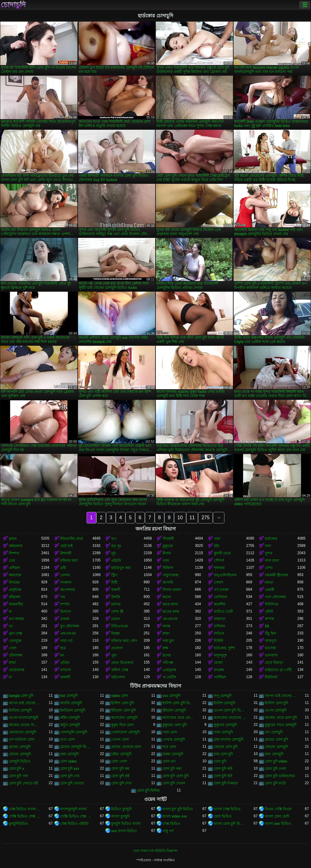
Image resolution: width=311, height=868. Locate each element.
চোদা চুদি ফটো (275, 783)
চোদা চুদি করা (172, 769)
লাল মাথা (272, 561)
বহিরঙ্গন (15, 597)
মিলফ (167, 553)
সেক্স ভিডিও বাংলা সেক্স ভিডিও (25, 809)
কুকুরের (168, 546)
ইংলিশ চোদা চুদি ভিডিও (179, 703)
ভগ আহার (16, 619)
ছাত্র (63, 648)
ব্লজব (13, 539)
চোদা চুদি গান (18, 776)
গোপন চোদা (120, 739)
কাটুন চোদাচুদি (70, 725)
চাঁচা (217, 546)
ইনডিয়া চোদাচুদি (20, 710)
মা (10, 612)
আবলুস (271, 641)
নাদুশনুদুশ (220, 655)
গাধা (217, 539)
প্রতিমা (65, 663)
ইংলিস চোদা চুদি (276, 703)
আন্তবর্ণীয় (16, 604)
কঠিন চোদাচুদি (70, 718)
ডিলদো (65, 612)
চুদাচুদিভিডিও (18, 824)
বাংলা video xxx (175, 816)
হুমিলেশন (118, 677)
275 (205, 518)
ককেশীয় (220, 604)
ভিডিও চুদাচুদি (121, 809)
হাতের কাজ (171, 612)
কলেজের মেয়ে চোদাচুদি (179, 718)
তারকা (65, 619)
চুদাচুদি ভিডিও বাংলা (126, 824)
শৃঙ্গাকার (219, 568)
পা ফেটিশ (169, 677)
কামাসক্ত (15, 575)
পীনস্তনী (168, 539)
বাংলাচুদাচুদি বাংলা (73, 809)
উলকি (116, 597)
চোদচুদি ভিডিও (20, 761)
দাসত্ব (166, 626)
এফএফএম (68, 633)
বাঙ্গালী (65, 677)
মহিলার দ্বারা (69, 561)
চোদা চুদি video (276, 761)
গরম (166, 561)
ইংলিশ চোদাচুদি (225, 703)
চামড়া (269, 582)
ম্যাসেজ (270, 648)
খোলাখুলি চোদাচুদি (74, 732)
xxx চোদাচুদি (171, 696)
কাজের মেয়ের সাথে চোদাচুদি (25, 725)
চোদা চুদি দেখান (174, 783)
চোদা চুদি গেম (70, 776)
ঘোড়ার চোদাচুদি (276, 747)
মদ (62, 655)
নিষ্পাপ (14, 553)
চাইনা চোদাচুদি (121, 754)
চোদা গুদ (169, 761)
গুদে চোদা (67, 739)
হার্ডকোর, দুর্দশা (224, 648)
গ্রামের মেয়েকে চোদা (126, 747)
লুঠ (113, 553)
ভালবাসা (271, 655)
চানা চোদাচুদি (274, 754)
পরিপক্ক (168, 663)
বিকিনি (219, 641)
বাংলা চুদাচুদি (120, 816)
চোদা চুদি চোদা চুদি (176, 776)
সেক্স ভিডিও (171, 824)
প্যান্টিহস (220, 677)
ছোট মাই (66, 546)
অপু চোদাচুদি (223, 696)
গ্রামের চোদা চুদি (276, 739)
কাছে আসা (170, 604)
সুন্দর (269, 553)
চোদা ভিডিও (223, 816)
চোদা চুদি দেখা (121, 783)
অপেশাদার (68, 590)
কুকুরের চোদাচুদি (225, 725)
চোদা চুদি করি (223, 769)
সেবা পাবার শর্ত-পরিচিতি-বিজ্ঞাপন (155, 851)
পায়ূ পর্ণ (168, 831)
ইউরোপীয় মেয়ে (72, 539)
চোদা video (68, 761)
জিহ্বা (115, 633)
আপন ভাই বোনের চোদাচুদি (25, 703)
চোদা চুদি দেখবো (72, 783)
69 (267, 626)
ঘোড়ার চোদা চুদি (226, 747)
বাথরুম (219, 670)
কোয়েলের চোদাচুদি (22, 732)
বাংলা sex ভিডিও (278, 824)
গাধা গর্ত (66, 641)
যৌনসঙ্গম (16, 655)
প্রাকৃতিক (15, 590)
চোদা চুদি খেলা (275, 769)
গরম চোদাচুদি (223, 732)
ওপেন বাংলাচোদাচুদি (24, 718)
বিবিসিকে (272, 604)
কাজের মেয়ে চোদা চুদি (281, 718)
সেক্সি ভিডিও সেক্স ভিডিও (25, 816)
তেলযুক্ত (15, 641)
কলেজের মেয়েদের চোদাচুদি (230, 718)
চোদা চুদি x (17, 769)
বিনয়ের (14, 582)
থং (11, 626)
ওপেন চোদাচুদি (275, 710)
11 (192, 518)
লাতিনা (219, 633)
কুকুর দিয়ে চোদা (122, 725)
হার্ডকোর (271, 539)
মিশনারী (66, 553)
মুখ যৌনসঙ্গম (70, 626)
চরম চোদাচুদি (69, 754)
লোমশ (219, 582)
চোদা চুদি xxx (70, 769)
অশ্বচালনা (16, 546)
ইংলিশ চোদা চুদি (123, 703)
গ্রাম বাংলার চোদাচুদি (229, 739)
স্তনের (167, 655)
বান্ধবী (116, 590)
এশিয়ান (14, 568)
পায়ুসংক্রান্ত (170, 575)
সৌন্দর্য (219, 561)
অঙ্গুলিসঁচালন (225, 575)
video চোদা (120, 696)
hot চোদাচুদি (69, 696)
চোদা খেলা (119, 761)
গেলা (13, 648)
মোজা (218, 663)
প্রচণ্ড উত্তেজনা (122, 663)
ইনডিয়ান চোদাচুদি (73, 710)
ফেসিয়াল (220, 597)
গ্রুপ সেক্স (15, 633)
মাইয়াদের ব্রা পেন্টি (278, 670)
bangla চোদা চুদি (21, 696)
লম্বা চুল (168, 641)
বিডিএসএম (120, 626)
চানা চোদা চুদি (224, 754)
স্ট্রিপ (114, 575)
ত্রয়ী (63, 568)
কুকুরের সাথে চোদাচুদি (281, 725)
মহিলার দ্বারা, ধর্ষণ (124, 641)
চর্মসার (116, 604)
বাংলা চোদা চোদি (277, 816)
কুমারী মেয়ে (222, 553)
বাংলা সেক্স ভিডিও (227, 809)
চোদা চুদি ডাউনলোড (280, 776)
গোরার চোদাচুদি (174, 739)
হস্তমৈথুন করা (121, 568)
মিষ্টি (114, 582)
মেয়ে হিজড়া (274, 663)
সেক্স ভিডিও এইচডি (75, 824)
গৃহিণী (269, 612)
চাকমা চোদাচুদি (173, 754)
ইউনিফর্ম (271, 677)
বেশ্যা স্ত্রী (117, 612)
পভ (63, 597)
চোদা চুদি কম (120, 769)
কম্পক (269, 619)
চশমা (166, 633)
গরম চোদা (170, 732)
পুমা (114, 655)
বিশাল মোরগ (172, 590)
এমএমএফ (170, 619)
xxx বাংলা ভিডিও (124, 831)
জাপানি (168, 582)
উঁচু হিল (270, 633)
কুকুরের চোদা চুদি (175, 725)
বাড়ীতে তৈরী (223, 612)
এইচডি (116, 561)
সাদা (268, 546)
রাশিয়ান (219, 626)
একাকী (270, 590)
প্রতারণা (117, 648)
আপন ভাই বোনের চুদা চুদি (281, 696)
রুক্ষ (165, 648)
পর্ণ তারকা (221, 590)
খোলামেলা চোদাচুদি (125, 732)
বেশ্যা (269, 568)
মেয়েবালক (17, 670)
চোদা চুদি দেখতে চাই (23, 783)
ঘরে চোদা (169, 747)
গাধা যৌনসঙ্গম (275, 597)
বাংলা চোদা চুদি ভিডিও (230, 824)
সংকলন (66, 582)
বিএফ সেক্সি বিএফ (278, 809)
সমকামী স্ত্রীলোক (276, 575)
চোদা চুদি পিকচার (226, 783)
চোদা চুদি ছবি (223, 776)
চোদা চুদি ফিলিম (149, 791)
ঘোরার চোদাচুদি (20, 754)
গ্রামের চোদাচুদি (20, 747)
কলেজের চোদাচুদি (124, 718)
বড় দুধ (116, 546)
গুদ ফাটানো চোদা (22, 739)
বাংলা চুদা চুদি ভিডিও (178, 809)
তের (12, 561)
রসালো (65, 670)
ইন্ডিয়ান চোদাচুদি (174, 710)
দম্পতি (65, 604)
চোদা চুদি (220, 761)
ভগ (114, 539)
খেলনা (65, 575)
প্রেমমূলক (169, 670)
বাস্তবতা (220, 619)
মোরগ (116, 619)
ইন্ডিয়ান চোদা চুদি (123, 710)
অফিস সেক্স (120, 670)
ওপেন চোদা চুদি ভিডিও (230, 710)
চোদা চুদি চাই (120, 776)
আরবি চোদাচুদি (71, 703)
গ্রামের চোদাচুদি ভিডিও (76, 747)
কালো (167, 597)
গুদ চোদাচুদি (274, 732)
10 (180, 518)
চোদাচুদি (13, 5)
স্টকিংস (168, 568)
